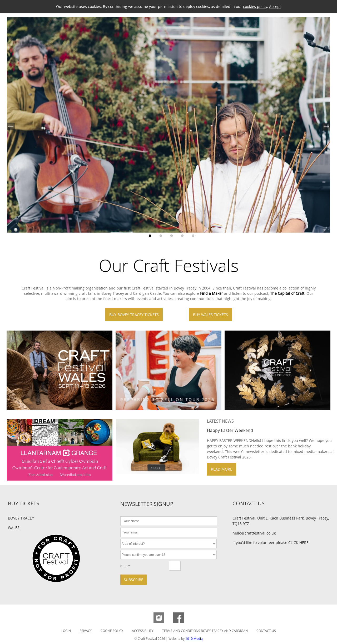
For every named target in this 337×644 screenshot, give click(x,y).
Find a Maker (212, 293)
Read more (222, 469)
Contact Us (266, 631)
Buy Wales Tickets (210, 315)
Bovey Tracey (21, 518)
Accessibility (143, 631)
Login (66, 631)
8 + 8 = (125, 566)
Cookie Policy (112, 631)
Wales (14, 528)
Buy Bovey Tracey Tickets (134, 315)
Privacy (86, 631)
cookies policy (255, 6)
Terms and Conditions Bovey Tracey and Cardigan (205, 631)
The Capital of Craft (287, 293)
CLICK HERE (298, 543)
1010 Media (194, 638)
